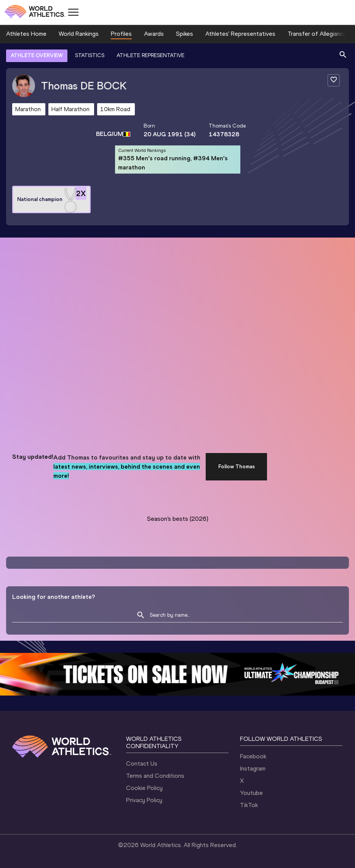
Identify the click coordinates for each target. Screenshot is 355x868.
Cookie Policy (144, 788)
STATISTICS (90, 55)
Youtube (251, 793)
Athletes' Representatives (240, 34)
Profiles (121, 34)
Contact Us (142, 763)
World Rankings (79, 34)
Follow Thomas (237, 467)
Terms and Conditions (155, 776)
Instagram (253, 768)
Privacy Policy (144, 800)
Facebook (253, 756)
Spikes (185, 34)
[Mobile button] (73, 12)
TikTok (249, 805)
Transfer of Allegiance (317, 34)
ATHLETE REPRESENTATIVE (150, 55)
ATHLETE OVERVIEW (37, 55)
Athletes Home (26, 34)
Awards (154, 34)
